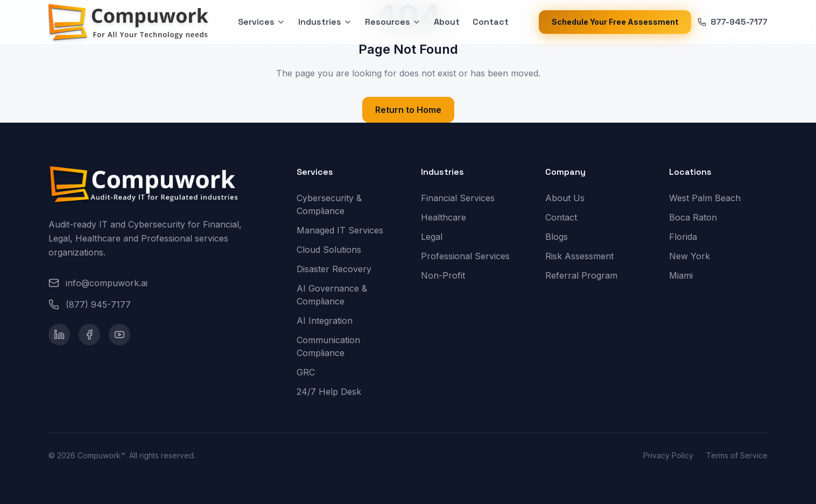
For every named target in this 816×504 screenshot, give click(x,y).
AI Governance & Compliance (346, 295)
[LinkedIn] (59, 335)
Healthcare (448, 217)
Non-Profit (447, 275)
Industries (325, 22)
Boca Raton (697, 217)
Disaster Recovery (338, 269)
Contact (491, 22)
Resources (393, 22)
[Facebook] (89, 335)
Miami (685, 275)
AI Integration (329, 321)
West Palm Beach (709, 198)
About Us (569, 198)
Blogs (561, 237)
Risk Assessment (584, 256)
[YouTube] (119, 335)
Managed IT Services (344, 230)
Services (262, 22)
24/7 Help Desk (333, 392)
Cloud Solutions (333, 250)
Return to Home (408, 110)
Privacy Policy (668, 455)
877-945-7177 (733, 22)
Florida (687, 237)
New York (694, 256)
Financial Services (462, 198)
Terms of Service (737, 455)
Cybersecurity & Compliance (346, 204)
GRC (310, 372)
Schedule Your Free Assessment (615, 22)
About (447, 22)
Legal (436, 237)
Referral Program (586, 275)
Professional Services (470, 256)
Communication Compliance (346, 346)
